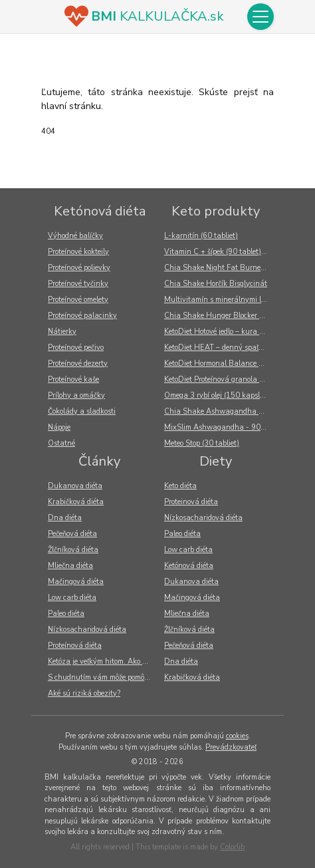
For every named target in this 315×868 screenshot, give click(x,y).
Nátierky (62, 332)
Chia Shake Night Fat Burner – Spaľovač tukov (219, 268)
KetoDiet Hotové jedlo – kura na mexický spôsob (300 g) (219, 332)
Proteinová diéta (191, 502)
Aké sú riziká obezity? (84, 693)
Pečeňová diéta (72, 534)
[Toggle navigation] (261, 17)
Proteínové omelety (78, 300)
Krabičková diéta (76, 502)
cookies (237, 736)
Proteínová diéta (75, 646)
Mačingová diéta (76, 582)
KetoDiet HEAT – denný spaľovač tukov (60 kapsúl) (219, 348)
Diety (216, 461)
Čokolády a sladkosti (82, 411)
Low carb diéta (72, 598)
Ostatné (61, 443)
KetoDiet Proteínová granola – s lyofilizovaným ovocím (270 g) (219, 379)
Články (99, 461)
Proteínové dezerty (78, 363)
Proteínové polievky (79, 268)
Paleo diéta (66, 614)
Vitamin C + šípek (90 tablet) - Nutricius (219, 252)
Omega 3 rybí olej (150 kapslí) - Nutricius (219, 395)
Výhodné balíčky (75, 236)
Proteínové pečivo (76, 348)
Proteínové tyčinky (78, 284)
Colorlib (232, 847)
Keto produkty (216, 211)
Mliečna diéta (70, 566)
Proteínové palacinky (82, 316)
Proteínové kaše (73, 379)
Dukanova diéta (75, 486)
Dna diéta (65, 518)
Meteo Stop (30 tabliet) (202, 443)
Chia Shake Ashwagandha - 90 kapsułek (219, 411)
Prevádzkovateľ (231, 747)
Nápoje (59, 427)
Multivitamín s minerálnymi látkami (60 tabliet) (219, 300)
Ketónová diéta (100, 211)
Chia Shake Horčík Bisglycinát (216, 284)
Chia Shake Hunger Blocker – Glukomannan (219, 316)
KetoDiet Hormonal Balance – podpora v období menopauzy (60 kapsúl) (219, 363)
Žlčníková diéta (73, 550)
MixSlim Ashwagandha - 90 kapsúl (219, 427)
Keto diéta (180, 486)
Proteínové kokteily (78, 252)
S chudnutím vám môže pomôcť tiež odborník (103, 677)
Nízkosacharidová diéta (87, 630)
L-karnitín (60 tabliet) (201, 236)
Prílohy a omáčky (76, 395)
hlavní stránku (71, 106)
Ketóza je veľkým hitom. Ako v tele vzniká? (103, 661)
